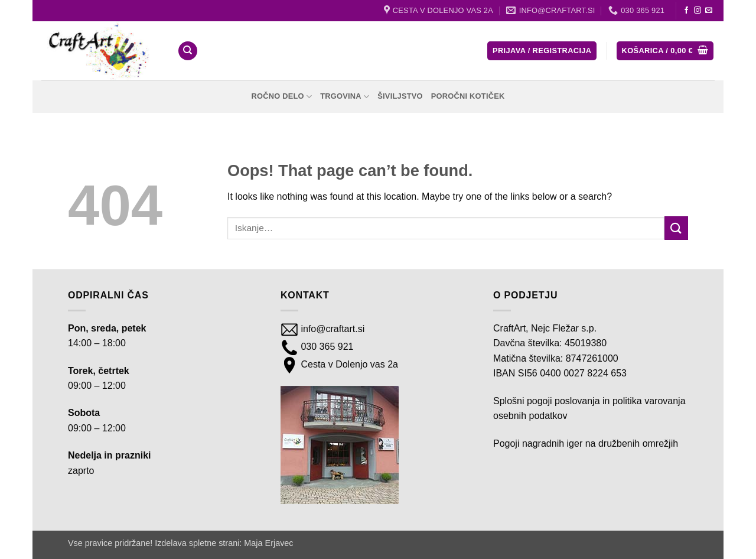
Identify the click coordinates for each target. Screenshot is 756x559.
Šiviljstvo (400, 96)
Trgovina (345, 97)
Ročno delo (281, 97)
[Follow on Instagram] (698, 11)
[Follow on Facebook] (686, 11)
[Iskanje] (188, 51)
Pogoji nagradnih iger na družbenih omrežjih (586, 443)
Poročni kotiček (468, 96)
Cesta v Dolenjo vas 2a (348, 364)
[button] (542, 51)
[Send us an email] (709, 11)
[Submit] (676, 228)
